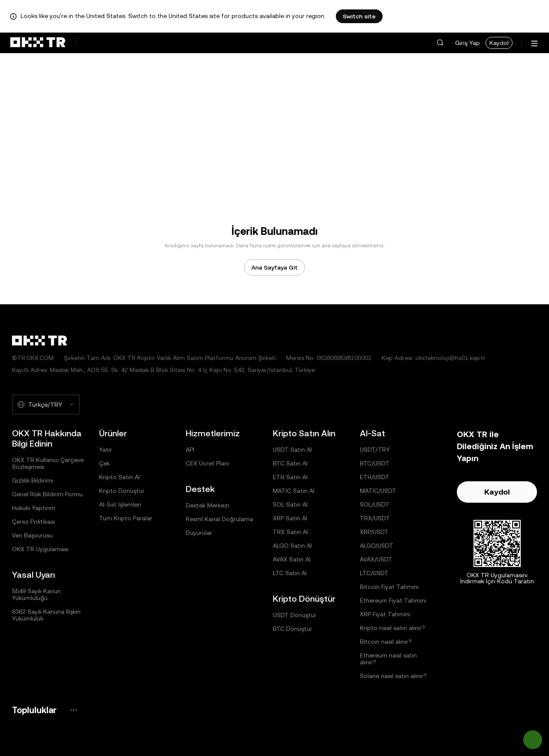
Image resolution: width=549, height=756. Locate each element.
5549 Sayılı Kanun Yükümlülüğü (36, 594)
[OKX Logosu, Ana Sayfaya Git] (38, 43)
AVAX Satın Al (292, 559)
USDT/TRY (375, 450)
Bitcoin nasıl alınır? (386, 642)
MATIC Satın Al (294, 491)
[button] (440, 43)
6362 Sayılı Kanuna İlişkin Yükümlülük (46, 615)
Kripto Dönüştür (122, 491)
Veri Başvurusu (32, 535)
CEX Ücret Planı (207, 463)
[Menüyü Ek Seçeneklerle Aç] (534, 43)
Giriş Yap (468, 43)
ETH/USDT (375, 477)
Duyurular (199, 533)
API (190, 450)
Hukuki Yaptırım (34, 508)
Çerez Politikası (33, 522)
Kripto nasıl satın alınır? (392, 628)
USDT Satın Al (292, 450)
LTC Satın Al (290, 573)
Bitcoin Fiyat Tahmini (389, 587)
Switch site (359, 16)
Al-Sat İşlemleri (120, 504)
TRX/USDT (375, 518)
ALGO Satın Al (292, 546)
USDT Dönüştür (295, 615)
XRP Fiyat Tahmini (385, 614)
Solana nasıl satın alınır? (393, 676)
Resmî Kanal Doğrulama (219, 519)
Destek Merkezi (207, 505)
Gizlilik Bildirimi (33, 480)
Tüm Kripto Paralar (126, 518)
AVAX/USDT (376, 559)
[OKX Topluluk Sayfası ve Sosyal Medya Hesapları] (73, 710)
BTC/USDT (375, 463)
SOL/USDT (375, 504)
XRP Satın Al (290, 518)
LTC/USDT (374, 573)
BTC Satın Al (290, 463)
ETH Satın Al (290, 477)
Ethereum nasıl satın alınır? (388, 659)
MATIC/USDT (378, 491)
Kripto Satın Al (119, 477)
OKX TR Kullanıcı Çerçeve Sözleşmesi (48, 463)
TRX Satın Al (290, 532)
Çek (104, 463)
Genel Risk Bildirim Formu (47, 494)
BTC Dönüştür (293, 629)
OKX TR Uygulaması (40, 549)
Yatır (106, 450)
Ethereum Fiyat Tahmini (393, 600)
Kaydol (499, 43)
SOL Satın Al (290, 504)
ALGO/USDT (377, 546)
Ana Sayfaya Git (274, 267)
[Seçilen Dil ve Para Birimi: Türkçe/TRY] (46, 405)
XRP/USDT (374, 532)
